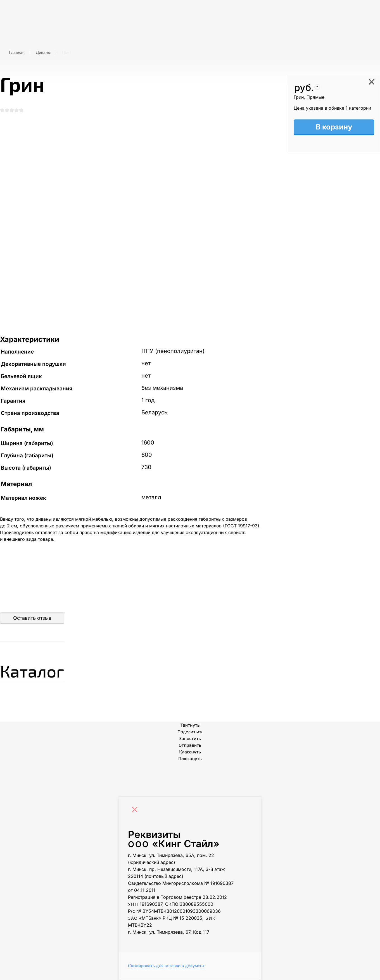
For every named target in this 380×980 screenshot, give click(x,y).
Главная (17, 52)
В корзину (334, 127)
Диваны (43, 52)
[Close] (136, 810)
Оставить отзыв (32, 618)
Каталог (32, 671)
